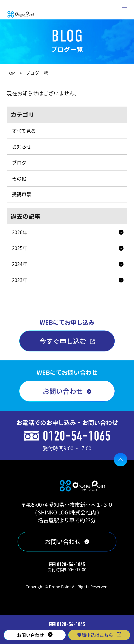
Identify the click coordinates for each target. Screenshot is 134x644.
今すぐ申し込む (63, 352)
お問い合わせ (63, 402)
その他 (20, 182)
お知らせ (23, 148)
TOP (11, 73)
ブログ (20, 165)
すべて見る (25, 131)
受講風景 (23, 200)
